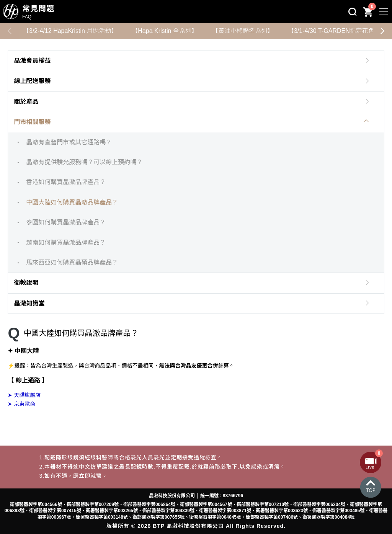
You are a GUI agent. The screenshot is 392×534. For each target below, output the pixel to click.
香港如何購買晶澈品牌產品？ (66, 182)
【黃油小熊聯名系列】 (243, 31)
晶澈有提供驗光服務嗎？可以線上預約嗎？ (84, 162)
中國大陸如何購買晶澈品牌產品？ (72, 202)
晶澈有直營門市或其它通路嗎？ (69, 142)
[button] (382, 31)
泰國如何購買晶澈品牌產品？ (66, 222)
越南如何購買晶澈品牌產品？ (66, 243)
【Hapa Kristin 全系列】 (165, 31)
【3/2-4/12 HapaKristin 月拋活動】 (70, 31)
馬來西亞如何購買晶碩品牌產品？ (72, 262)
